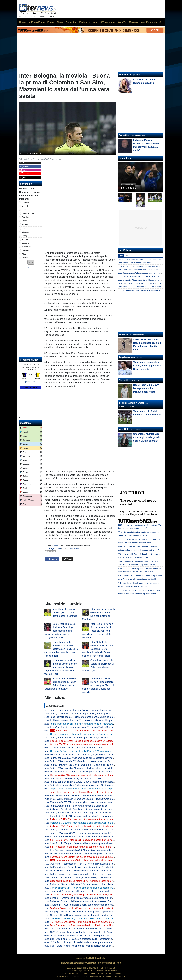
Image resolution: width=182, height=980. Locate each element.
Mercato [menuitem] (133, 22)
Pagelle (123, 357)
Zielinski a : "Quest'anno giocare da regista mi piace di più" (85, 809)
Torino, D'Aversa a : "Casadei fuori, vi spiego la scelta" (80, 833)
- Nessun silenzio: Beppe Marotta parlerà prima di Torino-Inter (83, 847)
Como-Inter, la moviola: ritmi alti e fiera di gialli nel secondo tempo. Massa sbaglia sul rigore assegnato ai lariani (60, 631)
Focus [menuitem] (51, 22)
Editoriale (124, 75)
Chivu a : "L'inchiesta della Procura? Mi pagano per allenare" (86, 751)
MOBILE (112, 963)
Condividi (52, 559)
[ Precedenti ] (31, 382)
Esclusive (124, 335)
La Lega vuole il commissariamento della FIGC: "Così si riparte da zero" (86, 874)
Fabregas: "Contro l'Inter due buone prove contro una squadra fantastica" (87, 857)
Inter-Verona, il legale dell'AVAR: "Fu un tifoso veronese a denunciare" (85, 850)
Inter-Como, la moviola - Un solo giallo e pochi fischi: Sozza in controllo (65, 613)
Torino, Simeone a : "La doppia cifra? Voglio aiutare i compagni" (85, 737)
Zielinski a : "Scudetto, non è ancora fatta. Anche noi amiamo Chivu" (88, 819)
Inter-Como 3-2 (128, 188)
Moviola (55, 546)
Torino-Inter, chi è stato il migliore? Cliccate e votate (76, 778)
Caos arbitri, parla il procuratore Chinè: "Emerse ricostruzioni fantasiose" (87, 881)
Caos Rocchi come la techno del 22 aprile (135, 263)
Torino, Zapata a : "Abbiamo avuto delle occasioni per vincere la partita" (88, 758)
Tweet (68, 559)
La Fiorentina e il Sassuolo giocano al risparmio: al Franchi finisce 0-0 (85, 867)
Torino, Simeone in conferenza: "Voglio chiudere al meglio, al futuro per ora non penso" (94, 710)
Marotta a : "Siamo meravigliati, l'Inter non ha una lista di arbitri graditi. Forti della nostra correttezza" (104, 802)
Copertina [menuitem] (71, 22)
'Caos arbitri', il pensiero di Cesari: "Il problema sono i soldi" (80, 891)
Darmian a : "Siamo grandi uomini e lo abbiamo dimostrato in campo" (87, 775)
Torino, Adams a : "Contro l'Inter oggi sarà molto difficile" (81, 813)
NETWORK (66, 963)
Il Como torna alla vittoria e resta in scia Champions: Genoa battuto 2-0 (86, 836)
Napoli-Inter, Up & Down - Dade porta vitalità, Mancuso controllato (147, 388)
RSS (119, 963)
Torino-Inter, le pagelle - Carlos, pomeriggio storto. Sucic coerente (83, 785)
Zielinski (25, 224)
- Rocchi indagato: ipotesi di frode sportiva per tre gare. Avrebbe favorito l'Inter (92, 942)
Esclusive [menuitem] (85, 22)
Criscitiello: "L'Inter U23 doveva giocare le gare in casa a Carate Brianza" (147, 437)
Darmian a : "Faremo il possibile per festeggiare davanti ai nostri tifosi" (89, 772)
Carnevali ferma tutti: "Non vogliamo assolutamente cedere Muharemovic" (87, 888)
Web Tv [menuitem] (122, 22)
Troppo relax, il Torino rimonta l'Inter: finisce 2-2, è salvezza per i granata (87, 789)
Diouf (24, 254)
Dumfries (26, 250)
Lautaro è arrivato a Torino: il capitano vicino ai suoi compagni (84, 860)
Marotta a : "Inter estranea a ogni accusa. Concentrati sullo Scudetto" (90, 823)
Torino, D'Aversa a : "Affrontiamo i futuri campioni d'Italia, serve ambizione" (90, 830)
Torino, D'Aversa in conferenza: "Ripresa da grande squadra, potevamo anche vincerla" (94, 714)
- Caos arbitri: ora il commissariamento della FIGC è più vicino (83, 929)
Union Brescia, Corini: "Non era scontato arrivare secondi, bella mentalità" (87, 871)
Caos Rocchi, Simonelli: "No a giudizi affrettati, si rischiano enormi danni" (87, 877)
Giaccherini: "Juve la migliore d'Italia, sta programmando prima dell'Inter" (87, 905)
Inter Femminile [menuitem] (149, 22)
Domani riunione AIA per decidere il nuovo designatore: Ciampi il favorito (87, 854)
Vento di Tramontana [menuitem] (104, 22)
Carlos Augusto (28, 213)
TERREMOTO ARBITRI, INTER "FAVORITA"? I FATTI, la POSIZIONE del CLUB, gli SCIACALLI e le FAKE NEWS (107, 918)
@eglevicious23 (75, 548)
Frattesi (25, 258)
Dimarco (25, 232)
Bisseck (25, 206)
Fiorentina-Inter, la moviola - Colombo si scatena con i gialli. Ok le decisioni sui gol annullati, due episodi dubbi (61, 649)
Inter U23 (123, 429)
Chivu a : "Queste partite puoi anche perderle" (76, 748)
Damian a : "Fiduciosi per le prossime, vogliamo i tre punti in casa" (85, 755)
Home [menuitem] (22, 22)
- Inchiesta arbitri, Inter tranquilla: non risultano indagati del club (85, 895)
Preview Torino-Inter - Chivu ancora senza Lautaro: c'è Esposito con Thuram (148, 290)
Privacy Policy (99, 958)
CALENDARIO (90, 963)
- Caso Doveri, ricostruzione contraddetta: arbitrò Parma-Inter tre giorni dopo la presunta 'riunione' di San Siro (110, 915)
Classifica (25, 423)
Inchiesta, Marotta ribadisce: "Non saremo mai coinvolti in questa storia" (86, 720)
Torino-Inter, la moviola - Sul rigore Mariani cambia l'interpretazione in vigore (88, 724)
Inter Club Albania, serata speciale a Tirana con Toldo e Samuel (82, 727)
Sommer (25, 202)
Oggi (121, 255)
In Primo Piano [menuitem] (37, 22)
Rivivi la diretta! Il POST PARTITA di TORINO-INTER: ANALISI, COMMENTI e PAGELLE (95, 796)
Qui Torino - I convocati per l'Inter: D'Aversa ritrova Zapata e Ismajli (84, 864)
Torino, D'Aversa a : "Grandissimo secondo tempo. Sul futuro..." (85, 761)
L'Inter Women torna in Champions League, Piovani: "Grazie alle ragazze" (87, 799)
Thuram (25, 239)
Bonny (25, 236)
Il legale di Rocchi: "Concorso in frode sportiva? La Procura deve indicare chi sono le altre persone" (100, 816)
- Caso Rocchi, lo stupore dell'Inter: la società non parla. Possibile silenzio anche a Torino (98, 946)
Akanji (25, 210)
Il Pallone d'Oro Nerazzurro (133, 403)
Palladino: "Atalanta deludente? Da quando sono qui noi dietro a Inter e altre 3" (90, 884)
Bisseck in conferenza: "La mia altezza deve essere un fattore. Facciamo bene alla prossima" (97, 741)
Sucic (24, 228)
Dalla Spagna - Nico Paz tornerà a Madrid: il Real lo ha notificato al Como (87, 925)
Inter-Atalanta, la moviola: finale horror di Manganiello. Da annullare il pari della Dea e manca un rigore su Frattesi (98, 649)
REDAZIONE (78, 963)
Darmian (25, 217)
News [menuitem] (60, 22)
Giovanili (123, 380)
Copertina (124, 135)
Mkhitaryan (27, 247)
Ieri (126, 255)
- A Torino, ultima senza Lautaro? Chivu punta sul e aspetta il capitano (91, 932)
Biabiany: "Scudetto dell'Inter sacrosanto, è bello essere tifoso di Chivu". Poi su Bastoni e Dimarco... (100, 901)
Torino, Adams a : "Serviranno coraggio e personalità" (79, 806)
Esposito (26, 243)
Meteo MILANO (31, 388)
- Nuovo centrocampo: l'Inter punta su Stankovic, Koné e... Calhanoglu (87, 922)
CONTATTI (102, 963)
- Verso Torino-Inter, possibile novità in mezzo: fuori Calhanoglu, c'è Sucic (89, 840)
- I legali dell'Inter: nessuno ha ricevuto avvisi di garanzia (86, 908)
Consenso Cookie (84, 958)
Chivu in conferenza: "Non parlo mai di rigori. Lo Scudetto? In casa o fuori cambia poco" (94, 734)
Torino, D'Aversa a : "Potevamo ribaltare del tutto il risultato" (82, 768)
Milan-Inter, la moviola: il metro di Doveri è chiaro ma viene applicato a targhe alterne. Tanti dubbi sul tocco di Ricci (61, 667)
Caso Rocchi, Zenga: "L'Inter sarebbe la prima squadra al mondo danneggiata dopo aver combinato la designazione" (109, 843)
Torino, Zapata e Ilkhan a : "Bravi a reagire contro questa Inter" (85, 782)
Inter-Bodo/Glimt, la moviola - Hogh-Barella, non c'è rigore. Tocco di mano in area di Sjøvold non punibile (98, 685)
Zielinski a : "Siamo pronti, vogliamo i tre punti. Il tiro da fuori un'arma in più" (90, 826)
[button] (31, 262)
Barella (25, 221)
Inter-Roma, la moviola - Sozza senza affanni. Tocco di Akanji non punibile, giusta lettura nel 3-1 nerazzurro (98, 631)
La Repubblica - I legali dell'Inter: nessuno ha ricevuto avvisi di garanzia (147, 287)
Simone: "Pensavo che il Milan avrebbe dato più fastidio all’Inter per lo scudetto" (90, 898)
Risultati (31, 267)
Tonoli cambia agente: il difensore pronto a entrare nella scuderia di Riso (86, 717)
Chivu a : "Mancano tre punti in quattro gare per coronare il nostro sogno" (89, 744)
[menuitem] (160, 22)
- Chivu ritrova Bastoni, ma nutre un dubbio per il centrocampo (84, 936)
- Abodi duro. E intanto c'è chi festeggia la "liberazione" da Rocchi (86, 939)
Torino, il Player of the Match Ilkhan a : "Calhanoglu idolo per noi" (85, 765)
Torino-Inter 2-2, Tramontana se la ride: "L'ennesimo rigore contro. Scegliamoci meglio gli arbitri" (101, 731)
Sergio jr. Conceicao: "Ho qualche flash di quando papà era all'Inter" (84, 912)
